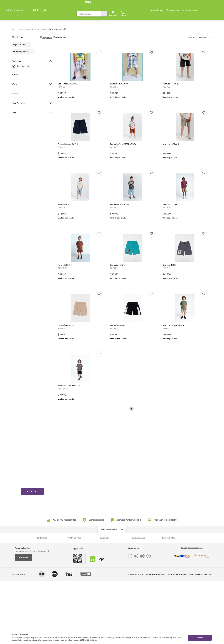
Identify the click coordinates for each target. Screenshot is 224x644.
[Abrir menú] (17, 14)
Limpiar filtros (46, 35)
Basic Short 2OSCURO (68, 107)
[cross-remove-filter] (28, 42)
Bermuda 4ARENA (66, 452)
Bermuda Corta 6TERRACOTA (123, 194)
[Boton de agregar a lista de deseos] (99, 50)
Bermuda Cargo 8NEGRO (69, 539)
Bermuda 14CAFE (170, 280)
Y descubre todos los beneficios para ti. (32, 598)
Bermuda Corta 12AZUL (68, 194)
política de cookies (88, 640)
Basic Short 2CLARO (119, 107)
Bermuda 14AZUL (65, 280)
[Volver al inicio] (16, 6)
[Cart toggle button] (209, 6)
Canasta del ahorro (86, 14)
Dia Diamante (126, 14)
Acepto (200, 637)
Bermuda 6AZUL (117, 366)
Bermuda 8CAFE (65, 366)
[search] (94, 6)
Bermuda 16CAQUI (171, 194)
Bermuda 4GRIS (169, 366)
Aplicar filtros (32, 489)
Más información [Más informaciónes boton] (109, 617)
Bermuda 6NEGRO (118, 452)
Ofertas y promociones (107, 14)
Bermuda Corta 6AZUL (120, 280)
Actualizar (24, 605)
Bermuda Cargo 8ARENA (173, 452)
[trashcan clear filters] (41, 35)
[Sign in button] (199, 6)
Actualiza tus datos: (23, 595)
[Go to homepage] (14, 27)
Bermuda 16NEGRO (171, 107)
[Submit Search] (160, 6)
